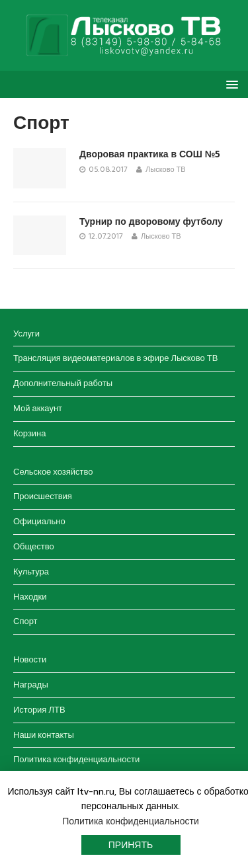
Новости (30, 659)
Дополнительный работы (63, 383)
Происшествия (43, 496)
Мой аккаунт (38, 408)
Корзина (30, 433)
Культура (31, 572)
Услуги (26, 334)
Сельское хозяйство (53, 472)
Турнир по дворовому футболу (151, 221)
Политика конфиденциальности (76, 759)
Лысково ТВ (166, 169)
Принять (131, 845)
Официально (39, 521)
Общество (34, 546)
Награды (31, 685)
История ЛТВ (39, 710)
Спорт (25, 621)
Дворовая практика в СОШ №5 (150, 154)
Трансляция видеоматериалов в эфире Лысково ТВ (115, 358)
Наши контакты (44, 735)
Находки (30, 597)
